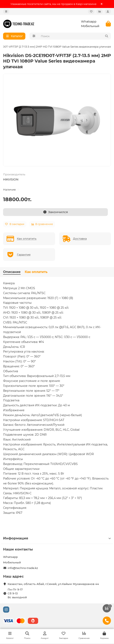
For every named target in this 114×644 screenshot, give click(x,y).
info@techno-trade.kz (23, 568)
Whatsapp (89, 22)
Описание (12, 272)
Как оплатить (36, 272)
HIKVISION (11, 179)
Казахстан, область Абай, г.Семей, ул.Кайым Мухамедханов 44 (53, 584)
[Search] (75, 36)
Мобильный (90, 26)
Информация (57, 538)
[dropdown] (6, 11)
